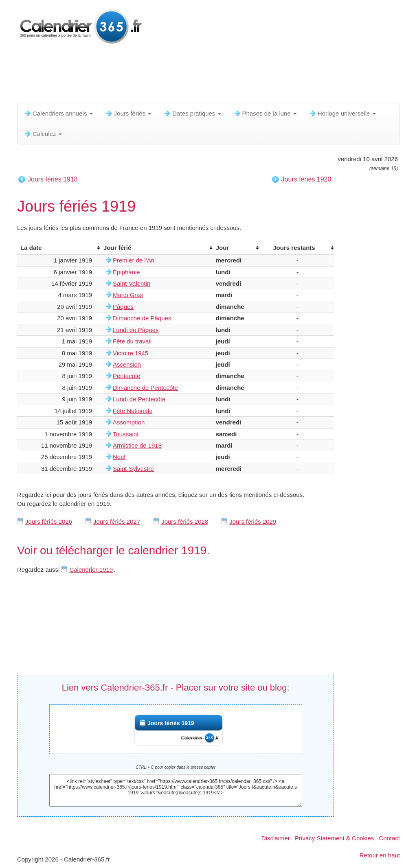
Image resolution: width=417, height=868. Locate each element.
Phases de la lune (265, 113)
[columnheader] (59, 248)
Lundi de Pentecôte (139, 399)
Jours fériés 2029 (253, 521)
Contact (389, 838)
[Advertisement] (215, 75)
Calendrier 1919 (91, 570)
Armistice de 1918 (137, 445)
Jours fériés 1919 (171, 723)
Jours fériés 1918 (53, 179)
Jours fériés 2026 (49, 521)
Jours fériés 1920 (306, 179)
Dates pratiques (192, 113)
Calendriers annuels (58, 113)
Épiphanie (126, 272)
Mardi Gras (128, 295)
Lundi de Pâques (136, 330)
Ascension (127, 364)
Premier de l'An (134, 260)
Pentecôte (127, 376)
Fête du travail (132, 341)
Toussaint (126, 434)
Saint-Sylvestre (133, 469)
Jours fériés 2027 (117, 521)
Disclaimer (276, 838)
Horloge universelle (342, 113)
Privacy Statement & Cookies (334, 838)
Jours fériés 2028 (185, 521)
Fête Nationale (133, 411)
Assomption (129, 422)
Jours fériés (128, 113)
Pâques (123, 307)
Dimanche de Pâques (142, 318)
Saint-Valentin (132, 283)
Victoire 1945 (131, 353)
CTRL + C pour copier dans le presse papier (176, 767)
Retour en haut (380, 855)
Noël (119, 457)
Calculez (43, 134)
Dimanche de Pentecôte (145, 388)
